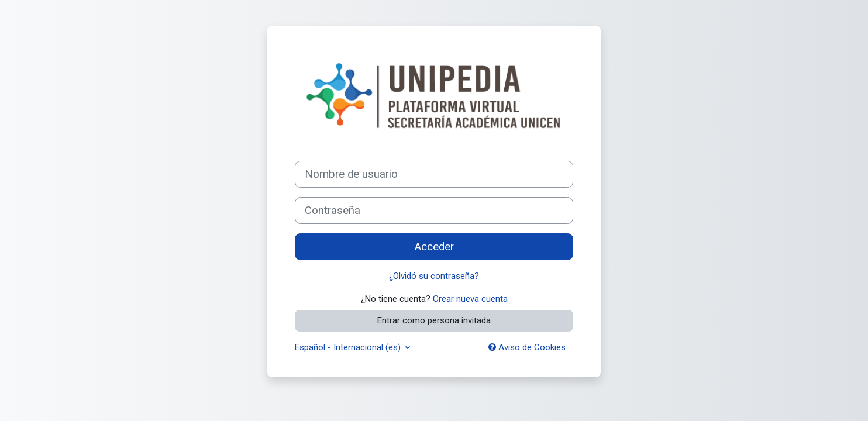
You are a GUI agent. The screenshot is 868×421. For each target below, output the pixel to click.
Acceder (434, 247)
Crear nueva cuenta (470, 299)
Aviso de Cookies (527, 347)
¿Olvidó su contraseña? (434, 276)
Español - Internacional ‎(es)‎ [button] (349, 347)
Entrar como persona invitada (434, 320)
